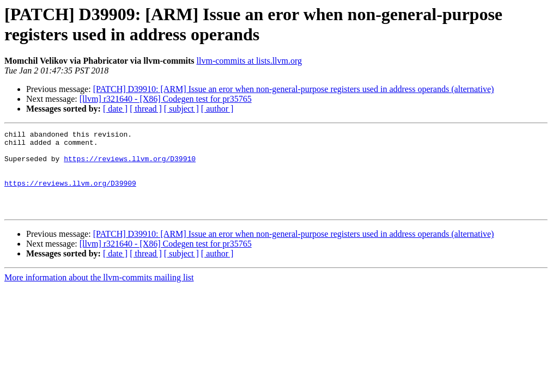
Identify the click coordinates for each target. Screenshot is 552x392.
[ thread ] (146, 109)
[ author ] (217, 109)
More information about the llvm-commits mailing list (99, 294)
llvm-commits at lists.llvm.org (249, 61)
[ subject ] (181, 109)
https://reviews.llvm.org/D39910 (130, 165)
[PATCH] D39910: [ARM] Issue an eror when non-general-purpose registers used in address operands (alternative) (294, 89)
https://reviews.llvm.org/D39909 (70, 194)
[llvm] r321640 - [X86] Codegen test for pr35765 (166, 99)
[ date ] (115, 109)
